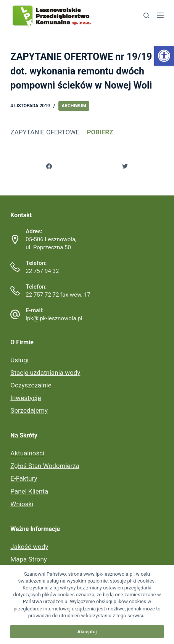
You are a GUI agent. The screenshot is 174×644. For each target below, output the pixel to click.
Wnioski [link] (22, 504)
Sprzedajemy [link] (29, 410)
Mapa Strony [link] (28, 559)
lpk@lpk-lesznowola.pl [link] (54, 318)
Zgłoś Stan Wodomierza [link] (45, 466)
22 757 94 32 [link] (42, 271)
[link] (164, 56)
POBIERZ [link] (100, 132)
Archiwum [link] (74, 106)
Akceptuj (87, 632)
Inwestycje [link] (26, 398)
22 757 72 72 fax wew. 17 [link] (58, 295)
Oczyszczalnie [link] (31, 385)
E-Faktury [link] (24, 478)
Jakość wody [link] (29, 547)
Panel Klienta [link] (29, 491)
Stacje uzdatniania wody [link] (45, 373)
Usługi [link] (19, 360)
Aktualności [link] (27, 453)
